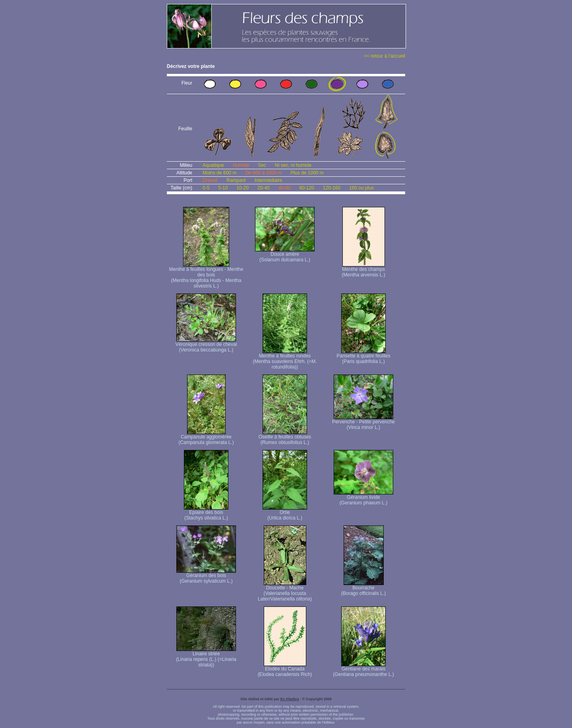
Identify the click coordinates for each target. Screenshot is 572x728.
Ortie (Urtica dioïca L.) (285, 513)
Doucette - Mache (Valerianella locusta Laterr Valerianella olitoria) (285, 591)
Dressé (210, 180)
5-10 (223, 188)
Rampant (236, 180)
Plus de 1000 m (307, 173)
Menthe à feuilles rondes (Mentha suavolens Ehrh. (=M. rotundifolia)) (285, 359)
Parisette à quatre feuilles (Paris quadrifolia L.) (363, 356)
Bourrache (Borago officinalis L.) (364, 588)
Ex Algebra (290, 699)
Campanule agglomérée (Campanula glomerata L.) (206, 437)
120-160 (332, 188)
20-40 (264, 188)
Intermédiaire (269, 180)
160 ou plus (361, 188)
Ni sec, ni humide (293, 165)
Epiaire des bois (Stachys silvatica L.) (206, 513)
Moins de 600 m (219, 173)
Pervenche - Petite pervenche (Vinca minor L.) (363, 422)
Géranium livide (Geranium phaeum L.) (363, 498)
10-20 (243, 188)
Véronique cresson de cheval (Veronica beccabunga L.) (206, 345)
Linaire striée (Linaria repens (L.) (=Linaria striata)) (206, 657)
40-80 (285, 188)
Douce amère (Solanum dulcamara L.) (285, 255)
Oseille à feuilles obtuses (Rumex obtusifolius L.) (285, 437)
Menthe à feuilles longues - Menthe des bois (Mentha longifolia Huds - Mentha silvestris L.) (206, 275)
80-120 (306, 188)
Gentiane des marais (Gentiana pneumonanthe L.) (363, 669)
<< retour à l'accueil (385, 56)
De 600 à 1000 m (263, 173)
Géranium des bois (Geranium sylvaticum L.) (206, 576)
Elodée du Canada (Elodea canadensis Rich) (285, 669)
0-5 (206, 188)
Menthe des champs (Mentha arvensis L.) (363, 270)
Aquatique (213, 165)
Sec (262, 165)
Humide (241, 165)
